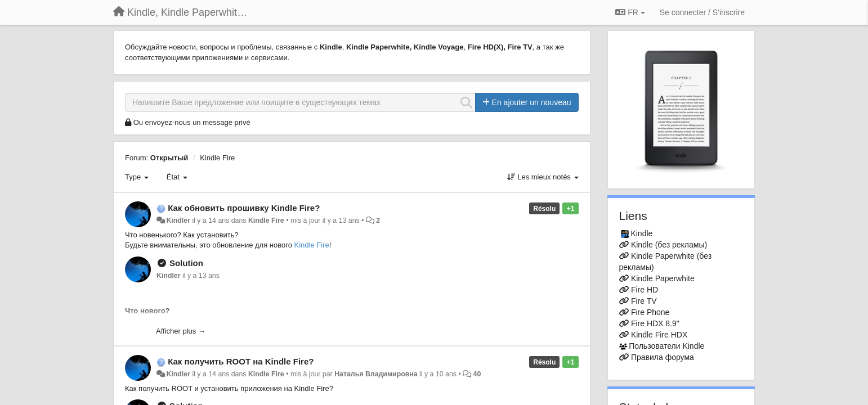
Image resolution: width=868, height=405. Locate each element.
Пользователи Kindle (666, 346)
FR (630, 12)
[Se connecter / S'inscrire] (702, 12)
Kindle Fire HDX (659, 335)
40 (477, 374)
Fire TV (644, 301)
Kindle (641, 233)
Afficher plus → (181, 331)
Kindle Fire (217, 158)
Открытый (169, 158)
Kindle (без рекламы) (669, 245)
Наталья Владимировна (376, 374)
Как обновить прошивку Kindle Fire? (244, 208)
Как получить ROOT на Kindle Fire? (241, 361)
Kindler (178, 220)
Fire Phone (650, 312)
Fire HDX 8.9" (655, 323)
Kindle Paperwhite (663, 278)
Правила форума (663, 357)
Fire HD (645, 290)
